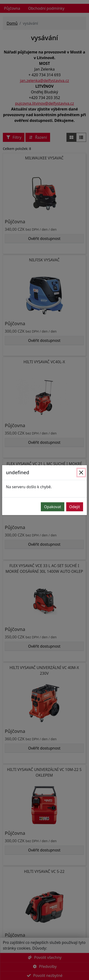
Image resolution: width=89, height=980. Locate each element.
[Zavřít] (81, 473)
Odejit (75, 507)
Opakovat (52, 507)
